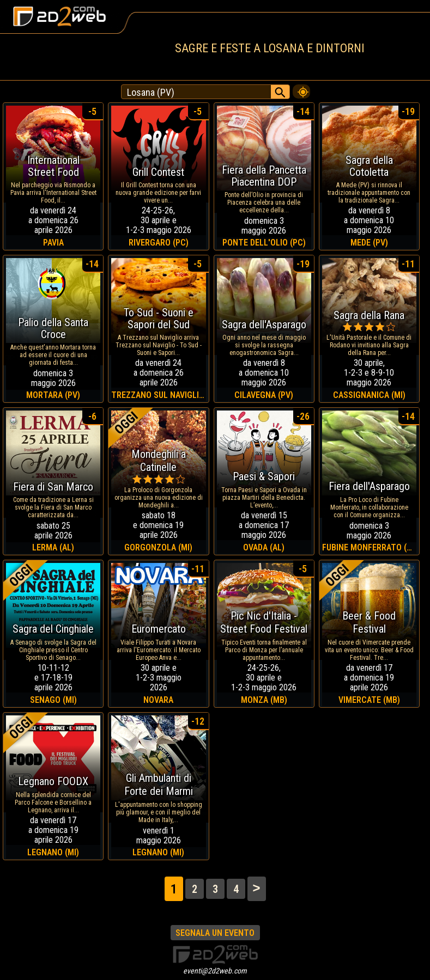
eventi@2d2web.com (215, 971)
